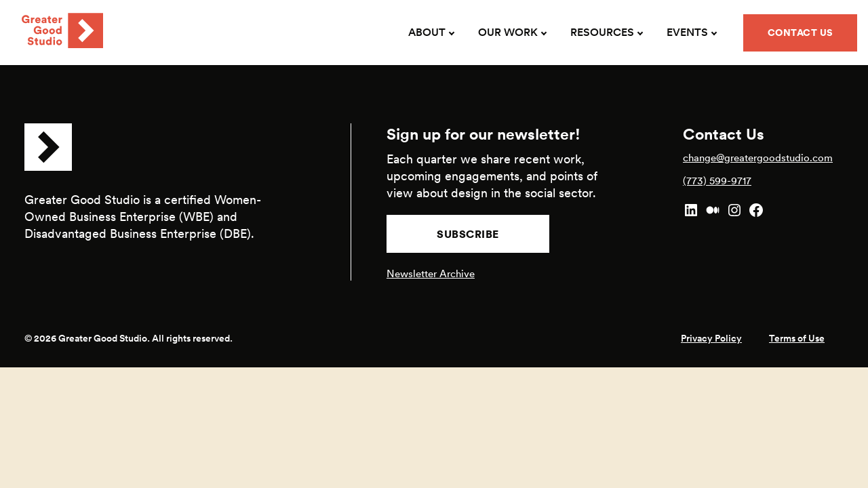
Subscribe (468, 234)
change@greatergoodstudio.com (758, 158)
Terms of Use (797, 338)
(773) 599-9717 (717, 181)
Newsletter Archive (431, 273)
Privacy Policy (711, 338)
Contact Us (801, 33)
